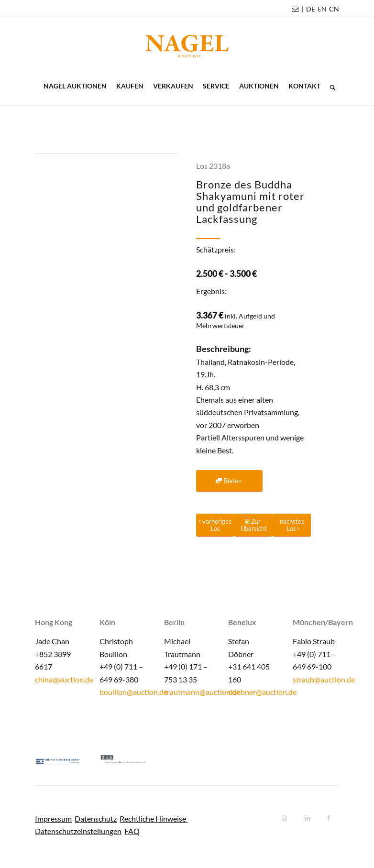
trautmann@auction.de (202, 692)
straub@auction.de (324, 679)
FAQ (132, 831)
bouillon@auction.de (133, 692)
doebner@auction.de (262, 692)
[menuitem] (311, 9)
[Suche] (330, 86)
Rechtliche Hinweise (154, 819)
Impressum (53, 819)
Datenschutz (96, 819)
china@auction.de (64, 679)
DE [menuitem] (311, 9)
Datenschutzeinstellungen (78, 831)
